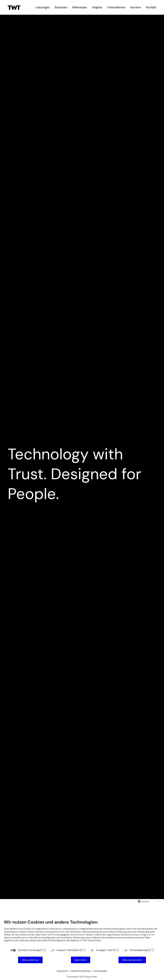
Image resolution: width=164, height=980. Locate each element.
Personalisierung (138, 950)
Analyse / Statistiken (68, 950)
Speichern (81, 960)
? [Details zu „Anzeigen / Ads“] (118, 950)
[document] (82, 933)
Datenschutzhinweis (81, 971)
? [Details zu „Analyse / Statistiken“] (84, 950)
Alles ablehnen (30, 960)
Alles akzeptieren (132, 960)
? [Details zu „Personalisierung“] (152, 950)
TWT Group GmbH (92, 940)
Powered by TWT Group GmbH (82, 977)
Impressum (63, 971)
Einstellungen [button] (100, 971)
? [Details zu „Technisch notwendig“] (45, 950)
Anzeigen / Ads (104, 950)
